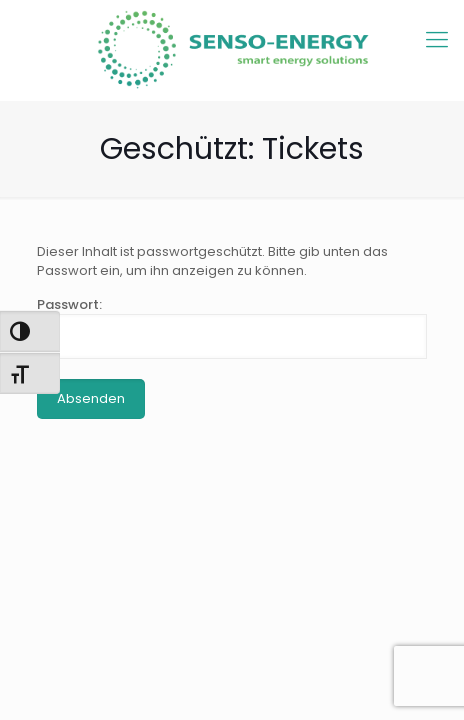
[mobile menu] (437, 40)
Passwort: (232, 327)
